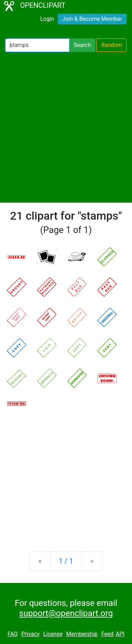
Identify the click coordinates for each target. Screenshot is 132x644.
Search (82, 45)
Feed (108, 634)
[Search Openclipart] (37, 45)
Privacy (31, 634)
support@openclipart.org (66, 613)
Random (112, 45)
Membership (82, 634)
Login (47, 19)
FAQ (12, 634)
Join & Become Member (92, 19)
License (53, 634)
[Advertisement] (66, 127)
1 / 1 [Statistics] (66, 561)
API (120, 634)
